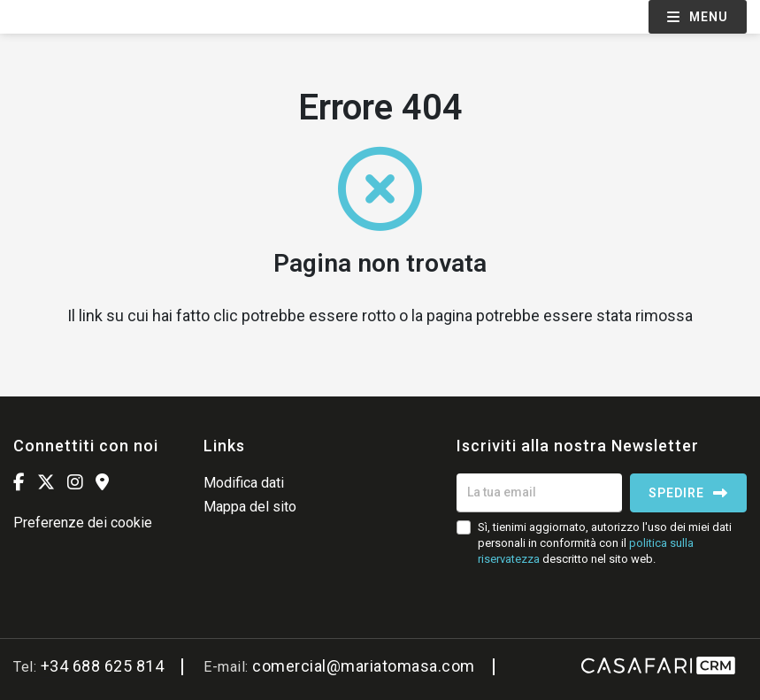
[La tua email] (539, 493)
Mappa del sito (250, 507)
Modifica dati (244, 483)
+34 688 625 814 (103, 666)
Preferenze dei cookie (83, 523)
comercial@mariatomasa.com (364, 666)
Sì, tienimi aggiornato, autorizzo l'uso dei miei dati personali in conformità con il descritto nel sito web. (605, 543)
